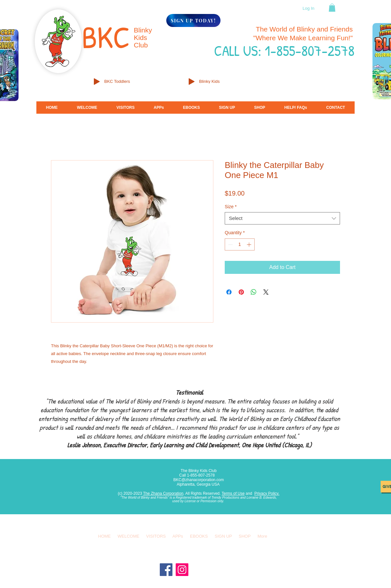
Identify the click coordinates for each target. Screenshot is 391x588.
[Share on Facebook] (229, 292)
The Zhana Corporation (163, 493)
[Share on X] (266, 292)
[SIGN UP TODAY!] (193, 20)
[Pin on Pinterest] (241, 292)
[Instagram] (182, 570)
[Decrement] (230, 244)
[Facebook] (166, 570)
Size (231, 207)
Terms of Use (233, 493)
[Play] (97, 82)
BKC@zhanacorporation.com (199, 480)
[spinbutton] (240, 244)
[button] (332, 8)
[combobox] (282, 218)
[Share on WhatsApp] (254, 292)
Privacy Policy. (267, 493)
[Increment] (250, 244)
